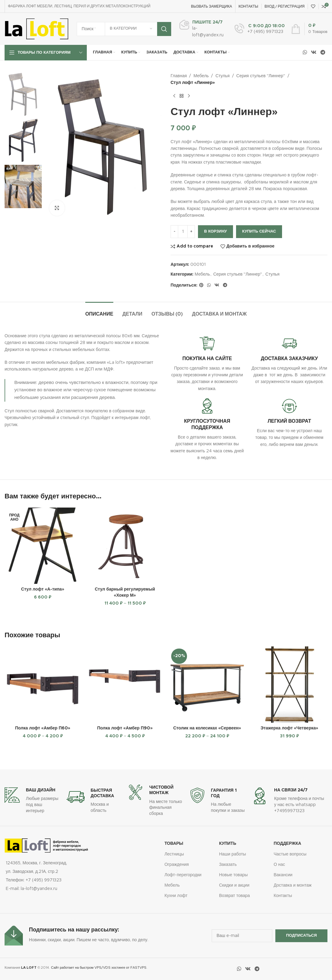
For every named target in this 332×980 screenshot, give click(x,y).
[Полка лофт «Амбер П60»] (43, 685)
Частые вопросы (290, 854)
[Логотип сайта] (37, 29)
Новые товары (233, 875)
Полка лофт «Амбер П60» (42, 728)
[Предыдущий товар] (174, 96)
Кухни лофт (176, 896)
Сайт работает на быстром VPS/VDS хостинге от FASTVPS (99, 968)
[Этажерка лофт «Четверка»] (289, 685)
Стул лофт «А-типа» (42, 589)
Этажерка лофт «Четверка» (289, 728)
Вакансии (283, 875)
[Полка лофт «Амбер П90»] (125, 685)
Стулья (222, 76)
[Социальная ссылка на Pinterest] (201, 285)
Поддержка (287, 844)
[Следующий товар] (189, 96)
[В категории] (131, 29)
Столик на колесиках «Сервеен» (207, 728)
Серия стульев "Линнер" (261, 76)
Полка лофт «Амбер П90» (125, 728)
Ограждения (177, 865)
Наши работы (233, 854)
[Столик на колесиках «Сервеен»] (207, 685)
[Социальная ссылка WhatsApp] (305, 52)
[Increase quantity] (191, 232)
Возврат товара (234, 896)
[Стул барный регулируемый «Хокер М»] (125, 546)
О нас (279, 865)
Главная (179, 76)
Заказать (228, 865)
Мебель (201, 76)
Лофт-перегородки (183, 875)
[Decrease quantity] (174, 232)
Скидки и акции (234, 885)
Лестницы (174, 854)
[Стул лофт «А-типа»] (43, 546)
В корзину (215, 231)
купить (228, 844)
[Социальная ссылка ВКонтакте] (314, 52)
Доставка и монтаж (293, 885)
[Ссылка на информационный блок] (201, 29)
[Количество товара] (183, 232)
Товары (174, 844)
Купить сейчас (259, 231)
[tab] (99, 311)
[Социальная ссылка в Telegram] (323, 52)
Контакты (283, 896)
